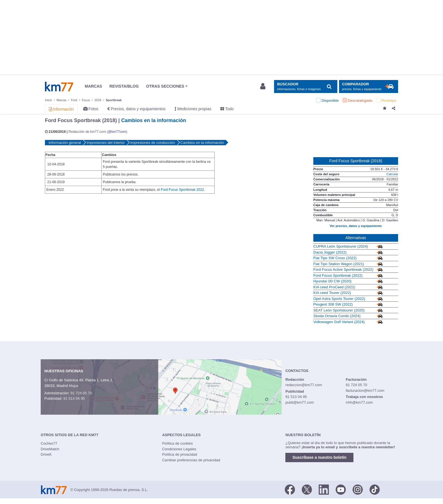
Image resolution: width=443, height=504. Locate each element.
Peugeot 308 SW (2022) (333, 304)
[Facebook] (290, 489)
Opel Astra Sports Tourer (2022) (339, 299)
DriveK (46, 454)
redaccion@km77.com (304, 385)
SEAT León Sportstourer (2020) (339, 310)
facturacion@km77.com (365, 391)
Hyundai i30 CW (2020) (332, 281)
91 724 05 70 (81, 393)
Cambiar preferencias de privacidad (191, 460)
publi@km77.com (300, 402)
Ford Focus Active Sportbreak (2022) (343, 270)
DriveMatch (50, 449)
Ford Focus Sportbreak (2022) (338, 275)
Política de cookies (177, 443)
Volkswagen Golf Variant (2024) (339, 322)
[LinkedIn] (324, 489)
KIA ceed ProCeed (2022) (334, 287)
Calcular (392, 174)
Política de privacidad (180, 454)
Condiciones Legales (179, 449)
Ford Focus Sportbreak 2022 (182, 190)
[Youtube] (341, 489)
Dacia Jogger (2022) (330, 252)
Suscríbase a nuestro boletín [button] (319, 457)
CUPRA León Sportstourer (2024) (341, 246)
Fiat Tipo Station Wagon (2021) (339, 264)
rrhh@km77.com (359, 402)
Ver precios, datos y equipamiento (356, 226)
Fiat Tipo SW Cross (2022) (335, 258)
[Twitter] (307, 489)
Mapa (74, 386)
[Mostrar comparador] (369, 87)
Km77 (59, 86)
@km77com (117, 132)
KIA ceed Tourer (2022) (332, 293)
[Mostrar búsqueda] (306, 87)
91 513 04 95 (74, 398)
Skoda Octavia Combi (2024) (337, 316)
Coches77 (49, 443)
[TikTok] (375, 489)
